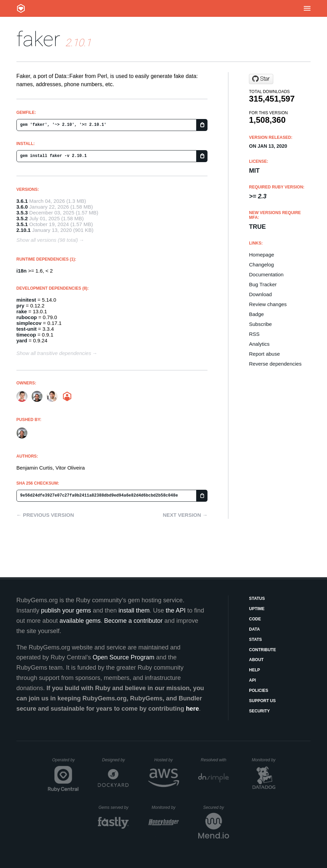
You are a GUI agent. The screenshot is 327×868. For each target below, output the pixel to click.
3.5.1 (22, 224)
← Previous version (45, 515)
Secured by (216, 807)
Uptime (257, 609)
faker (38, 39)
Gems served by (114, 807)
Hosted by (166, 760)
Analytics (259, 344)
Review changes (268, 304)
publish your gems (66, 610)
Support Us (262, 701)
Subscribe (260, 324)
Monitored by (265, 760)
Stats (255, 640)
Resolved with (215, 760)
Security (259, 711)
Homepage (261, 255)
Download (260, 294)
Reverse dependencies (275, 364)
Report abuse (264, 354)
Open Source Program (124, 657)
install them (134, 610)
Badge (256, 314)
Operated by (65, 762)
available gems (80, 621)
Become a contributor (133, 621)
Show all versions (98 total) (47, 240)
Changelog (261, 265)
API (252, 680)
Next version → (185, 515)
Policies (259, 691)
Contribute (262, 650)
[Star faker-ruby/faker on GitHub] (261, 79)
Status (257, 599)
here (192, 709)
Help (254, 670)
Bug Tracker (263, 284)
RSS (254, 334)
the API (176, 610)
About (256, 660)
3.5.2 (22, 218)
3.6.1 (22, 201)
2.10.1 (24, 230)
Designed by (115, 760)
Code (255, 619)
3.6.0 (22, 207)
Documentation (266, 274)
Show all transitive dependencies (54, 353)
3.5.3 (22, 213)
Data (254, 629)
